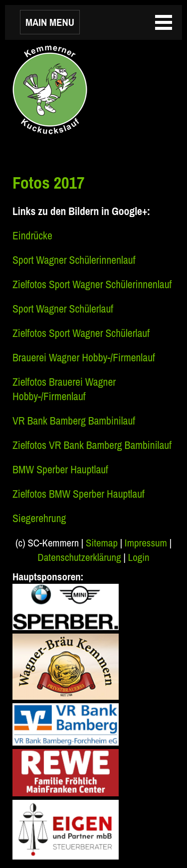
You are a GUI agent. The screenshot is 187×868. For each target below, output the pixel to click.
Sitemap (102, 543)
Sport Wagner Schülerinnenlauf (74, 260)
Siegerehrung (39, 518)
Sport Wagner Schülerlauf (63, 309)
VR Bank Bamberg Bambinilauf (74, 421)
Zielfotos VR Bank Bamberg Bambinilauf (92, 445)
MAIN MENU (50, 22)
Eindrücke (32, 236)
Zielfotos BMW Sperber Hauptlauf (79, 494)
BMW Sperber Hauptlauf (60, 470)
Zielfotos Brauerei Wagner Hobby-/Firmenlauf (64, 389)
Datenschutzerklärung (79, 557)
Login (139, 557)
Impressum (146, 543)
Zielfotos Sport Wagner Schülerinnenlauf (92, 284)
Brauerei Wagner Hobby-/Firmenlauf (84, 358)
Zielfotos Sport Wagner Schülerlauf (81, 333)
